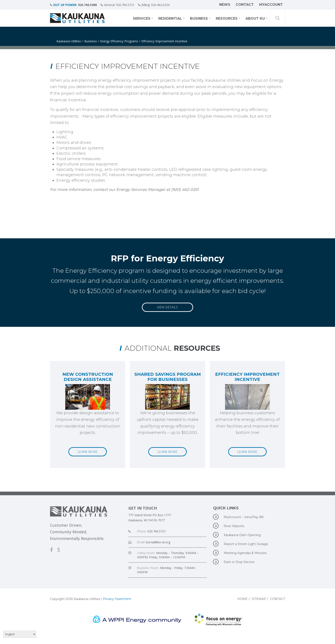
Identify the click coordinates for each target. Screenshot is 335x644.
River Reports (229, 526)
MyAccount (271, 5)
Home (242, 599)
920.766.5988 (87, 5)
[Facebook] (54, 550)
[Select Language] (20, 634)
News (225, 5)
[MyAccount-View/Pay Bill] (61, 550)
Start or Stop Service (234, 562)
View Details (167, 307)
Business (199, 19)
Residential (170, 19)
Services (142, 19)
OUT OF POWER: (65, 5)
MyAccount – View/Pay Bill (238, 517)
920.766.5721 (126, 5)
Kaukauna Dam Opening (237, 535)
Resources (227, 19)
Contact (245, 5)
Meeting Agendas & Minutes (240, 553)
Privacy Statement (117, 599)
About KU (255, 19)
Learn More (88, 452)
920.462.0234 (163, 5)
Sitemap (259, 599)
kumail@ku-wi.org (158, 542)
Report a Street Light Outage (241, 544)
